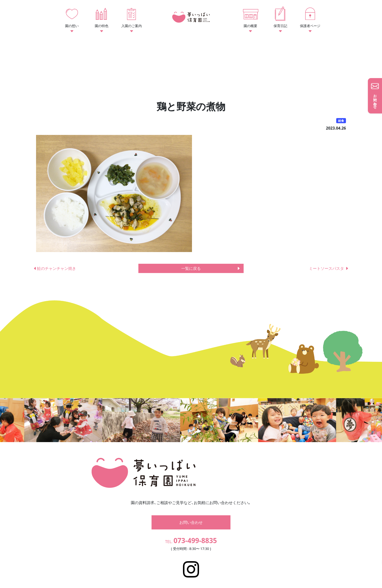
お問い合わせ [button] (191, 515)
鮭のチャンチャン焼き (55, 268)
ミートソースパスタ (329, 268)
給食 (341, 121)
